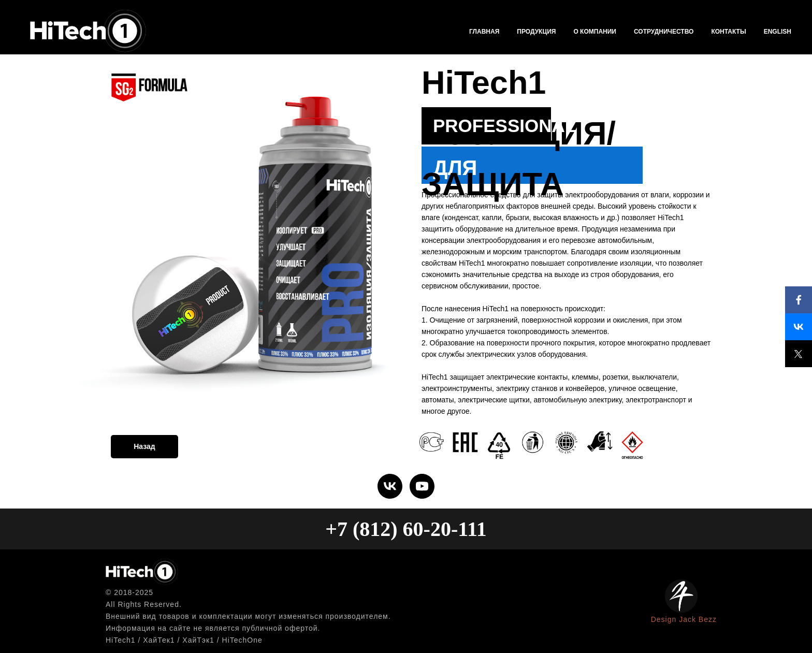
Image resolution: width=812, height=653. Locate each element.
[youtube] (422, 486)
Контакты (728, 32)
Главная (484, 32)
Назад (144, 446)
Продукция (536, 32)
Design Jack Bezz (684, 619)
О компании (595, 32)
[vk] (390, 486)
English (778, 32)
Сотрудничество (664, 32)
